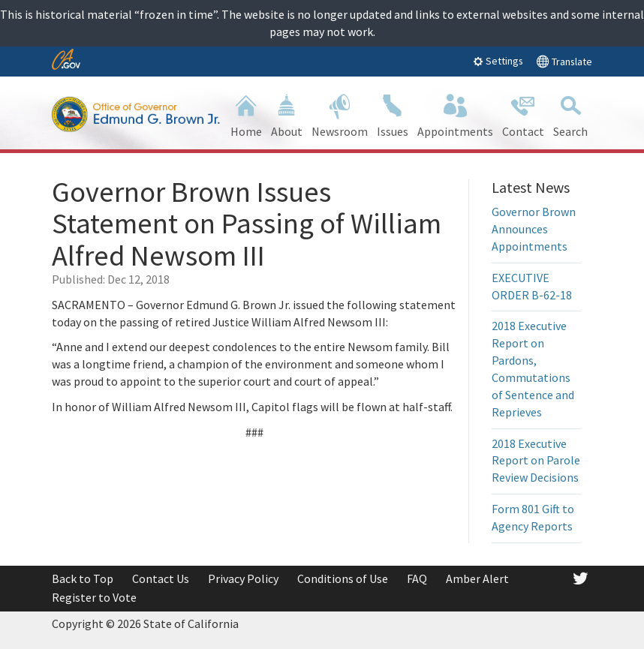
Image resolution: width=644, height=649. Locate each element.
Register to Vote (94, 597)
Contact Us (161, 578)
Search (570, 114)
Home (246, 114)
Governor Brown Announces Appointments (534, 229)
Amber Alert (477, 578)
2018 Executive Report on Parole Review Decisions (536, 461)
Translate (564, 61)
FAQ (417, 578)
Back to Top (83, 578)
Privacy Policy (243, 578)
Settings (498, 61)
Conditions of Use (343, 578)
